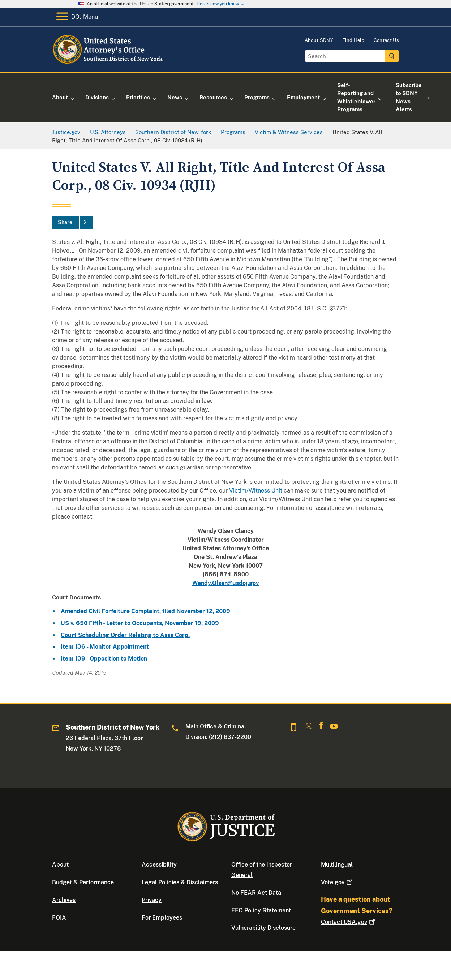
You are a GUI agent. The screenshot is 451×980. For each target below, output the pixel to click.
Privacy (152, 900)
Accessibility (159, 865)
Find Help (353, 40)
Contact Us (386, 40)
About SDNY (319, 40)
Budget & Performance (83, 882)
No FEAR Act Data (256, 893)
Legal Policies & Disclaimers (180, 882)
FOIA (59, 918)
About (60, 865)
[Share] (72, 223)
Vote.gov (337, 882)
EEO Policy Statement (261, 910)
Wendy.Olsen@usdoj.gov (225, 583)
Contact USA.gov (349, 922)
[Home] (111, 63)
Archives (64, 900)
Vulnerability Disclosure (263, 928)
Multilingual (337, 865)
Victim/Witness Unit (256, 491)
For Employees (162, 918)
